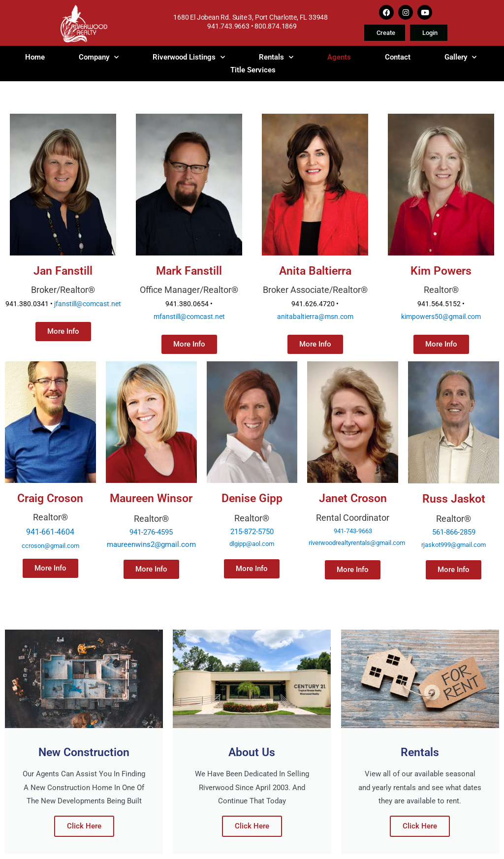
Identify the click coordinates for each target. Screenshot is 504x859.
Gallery (460, 57)
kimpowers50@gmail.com (441, 317)
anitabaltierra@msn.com (315, 317)
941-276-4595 (151, 532)
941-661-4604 (50, 532)
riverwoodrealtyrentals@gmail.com (357, 543)
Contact (398, 57)
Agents (339, 57)
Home (35, 57)
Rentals (276, 57)
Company (99, 57)
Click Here (84, 826)
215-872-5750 (252, 532)
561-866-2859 (454, 532)
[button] (454, 570)
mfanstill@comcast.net (189, 317)
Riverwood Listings (189, 57)
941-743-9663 (353, 531)
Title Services (253, 70)
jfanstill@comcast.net (88, 304)
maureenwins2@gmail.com (151, 544)
